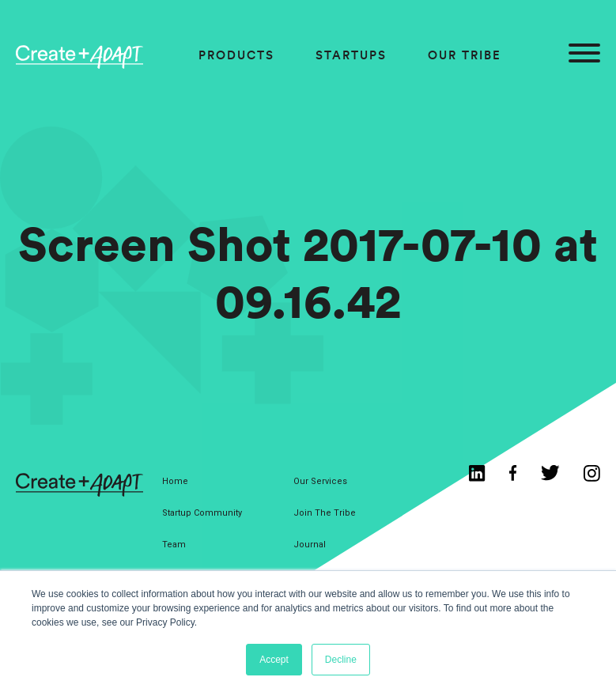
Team (174, 545)
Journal (310, 545)
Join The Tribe (325, 513)
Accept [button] (274, 660)
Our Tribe (465, 55)
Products (236, 55)
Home (175, 481)
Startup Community (202, 513)
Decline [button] (341, 660)
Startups (351, 55)
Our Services (320, 481)
